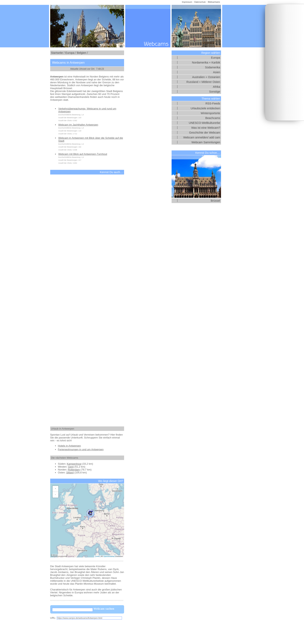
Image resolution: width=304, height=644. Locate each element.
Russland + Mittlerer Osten (203, 82)
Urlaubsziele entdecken (205, 108)
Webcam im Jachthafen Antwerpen (78, 125)
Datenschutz (200, 2)
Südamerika (212, 67)
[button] (90, 514)
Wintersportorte (210, 113)
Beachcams (213, 118)
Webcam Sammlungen (206, 142)
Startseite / (58, 53)
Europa (215, 58)
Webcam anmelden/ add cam (202, 137)
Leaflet (97, 556)
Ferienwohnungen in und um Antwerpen (81, 449)
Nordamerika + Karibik (206, 62)
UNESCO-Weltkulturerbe (205, 123)
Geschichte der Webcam (205, 133)
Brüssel (215, 201)
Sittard (70, 473)
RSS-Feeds (213, 103)
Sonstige (215, 92)
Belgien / (82, 53)
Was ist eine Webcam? (206, 128)
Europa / (71, 53)
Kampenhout (74, 464)
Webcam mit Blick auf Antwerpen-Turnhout (83, 154)
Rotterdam (74, 470)
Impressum (187, 2)
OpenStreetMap (109, 556)
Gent (71, 467)
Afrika (216, 87)
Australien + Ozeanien (206, 77)
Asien (217, 72)
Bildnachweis (214, 2)
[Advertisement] (285, 62)
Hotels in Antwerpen (70, 446)
